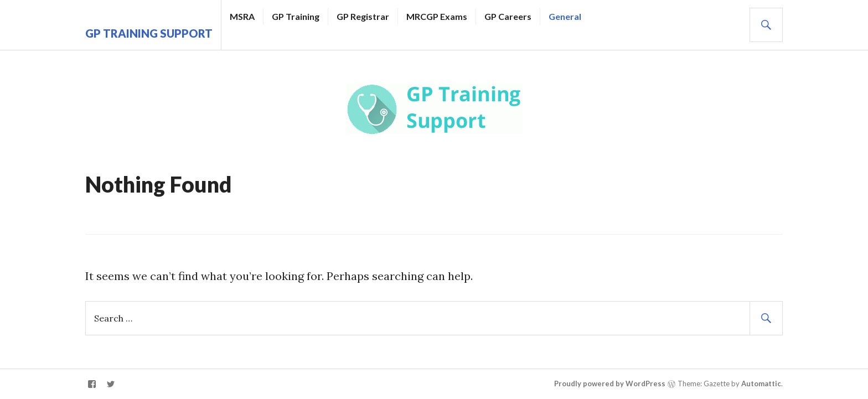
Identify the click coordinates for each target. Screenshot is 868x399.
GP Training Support (149, 33)
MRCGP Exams (437, 16)
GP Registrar (363, 16)
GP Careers (508, 16)
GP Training (296, 16)
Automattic (761, 384)
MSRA (242, 16)
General (565, 16)
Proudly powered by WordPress (610, 384)
